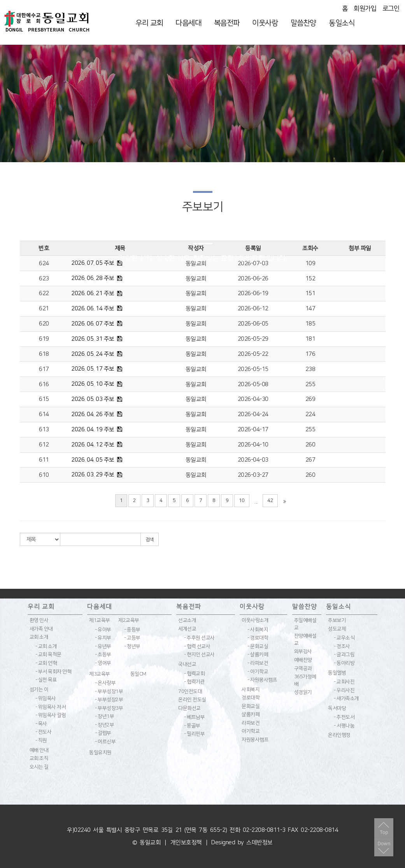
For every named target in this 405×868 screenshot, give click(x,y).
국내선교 (187, 664)
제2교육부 (129, 620)
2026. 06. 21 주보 (93, 293)
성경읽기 (303, 692)
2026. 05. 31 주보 (93, 339)
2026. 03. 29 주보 (93, 475)
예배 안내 (39, 750)
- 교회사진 (344, 682)
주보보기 (337, 620)
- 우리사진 (344, 690)
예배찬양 (303, 660)
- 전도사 (44, 732)
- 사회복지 (258, 630)
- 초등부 (103, 654)
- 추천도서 (344, 717)
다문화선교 (189, 708)
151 (310, 293)
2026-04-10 (253, 445)
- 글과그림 (344, 654)
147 (310, 309)
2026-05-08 (253, 384)
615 (44, 399)
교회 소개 (39, 637)
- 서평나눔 (344, 726)
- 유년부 (103, 646)
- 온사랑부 (105, 683)
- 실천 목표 (46, 680)
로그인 (391, 9)
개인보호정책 (186, 843)
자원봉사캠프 (255, 740)
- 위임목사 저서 (51, 707)
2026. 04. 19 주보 (93, 430)
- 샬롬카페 (258, 654)
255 (310, 384)
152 (310, 279)
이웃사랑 (265, 23)
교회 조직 (39, 758)
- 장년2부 (104, 725)
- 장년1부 (104, 716)
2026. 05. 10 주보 (93, 384)
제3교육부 (100, 674)
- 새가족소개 (346, 698)
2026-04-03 (253, 460)
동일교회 (196, 279)
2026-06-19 (253, 293)
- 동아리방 (344, 663)
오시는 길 (39, 767)
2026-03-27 (253, 475)
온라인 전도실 (192, 700)
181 (310, 339)
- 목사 (41, 724)
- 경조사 (342, 646)
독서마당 (337, 708)
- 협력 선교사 (197, 646)
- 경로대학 (258, 638)
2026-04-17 (253, 430)
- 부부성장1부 (109, 691)
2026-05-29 (253, 339)
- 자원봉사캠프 (262, 680)
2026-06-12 (253, 309)
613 (44, 430)
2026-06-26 (253, 279)
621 (44, 309)
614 (44, 414)
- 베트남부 (194, 717)
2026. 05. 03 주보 (93, 399)
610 (44, 475)
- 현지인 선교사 (199, 654)
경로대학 (251, 698)
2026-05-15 (253, 369)
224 (310, 414)
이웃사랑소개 (255, 620)
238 (310, 369)
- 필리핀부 (194, 734)
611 (44, 460)
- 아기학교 (258, 672)
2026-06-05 (253, 324)
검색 (150, 540)
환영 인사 (39, 620)
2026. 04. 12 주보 (93, 445)
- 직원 (41, 740)
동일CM (138, 674)
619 (44, 339)
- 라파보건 (258, 663)
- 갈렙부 (103, 733)
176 (310, 354)
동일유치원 (100, 752)
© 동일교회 (146, 843)
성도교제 (337, 629)
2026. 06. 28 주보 (93, 278)
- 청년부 (132, 646)
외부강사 (303, 651)
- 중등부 (132, 630)
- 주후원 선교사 (199, 638)
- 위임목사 (46, 698)
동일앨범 (337, 673)
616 (44, 384)
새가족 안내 (41, 629)
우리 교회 (149, 23)
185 (310, 324)
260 (310, 445)
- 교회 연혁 (46, 663)
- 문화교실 (258, 646)
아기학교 (251, 731)
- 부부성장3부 (109, 708)
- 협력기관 (194, 682)
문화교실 (251, 706)
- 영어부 (103, 663)
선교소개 (187, 620)
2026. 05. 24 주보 (93, 354)
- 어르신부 (105, 742)
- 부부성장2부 (109, 700)
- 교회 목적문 (48, 654)
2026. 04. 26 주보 (93, 414)
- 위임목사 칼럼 (51, 715)
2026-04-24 (253, 414)
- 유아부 (103, 630)
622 (44, 293)
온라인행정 (339, 735)
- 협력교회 (194, 674)
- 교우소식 (344, 638)
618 (44, 354)
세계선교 (187, 629)
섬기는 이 (39, 689)
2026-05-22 (253, 354)
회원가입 (365, 9)
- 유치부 (103, 638)
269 (310, 399)
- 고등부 (132, 638)
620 (44, 324)
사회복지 (251, 689)
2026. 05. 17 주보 (93, 369)
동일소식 (342, 23)
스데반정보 (259, 843)
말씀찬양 (303, 23)
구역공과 (303, 668)
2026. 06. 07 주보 (93, 324)
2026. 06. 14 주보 (93, 309)
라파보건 (251, 723)
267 (310, 460)
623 (44, 279)
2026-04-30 (253, 399)
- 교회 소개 (46, 646)
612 (44, 445)
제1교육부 (100, 620)
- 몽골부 (192, 726)
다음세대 (188, 23)
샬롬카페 (251, 714)
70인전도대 (190, 691)
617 (44, 369)
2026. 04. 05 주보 (93, 460)
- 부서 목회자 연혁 (53, 672)
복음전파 (227, 23)
